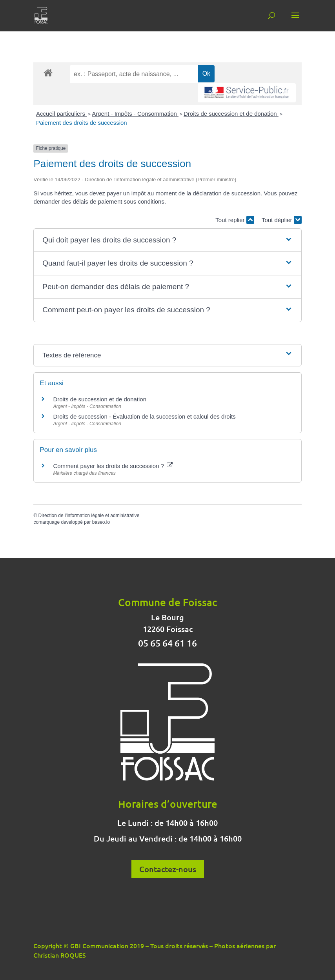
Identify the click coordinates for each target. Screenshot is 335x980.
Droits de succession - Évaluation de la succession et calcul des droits (144, 416)
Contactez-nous (168, 869)
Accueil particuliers (61, 114)
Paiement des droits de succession (82, 123)
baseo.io (101, 522)
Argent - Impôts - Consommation (135, 114)
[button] (167, 240)
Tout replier (235, 220)
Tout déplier (282, 220)
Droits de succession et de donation (231, 114)
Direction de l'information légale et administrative (89, 516)
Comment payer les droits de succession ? (113, 466)
